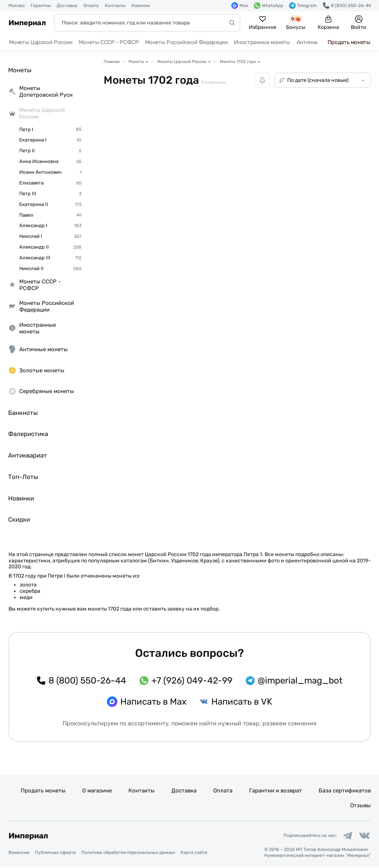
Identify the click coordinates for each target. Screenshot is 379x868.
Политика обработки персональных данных (128, 854)
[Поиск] (147, 23)
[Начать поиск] (232, 23)
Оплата (91, 6)
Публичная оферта (55, 854)
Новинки (141, 6)
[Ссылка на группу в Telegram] (346, 837)
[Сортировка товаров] (323, 80)
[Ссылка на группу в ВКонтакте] (364, 837)
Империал (27, 23)
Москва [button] (17, 6)
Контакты (115, 6)
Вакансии (19, 854)
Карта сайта (194, 854)
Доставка (67, 6)
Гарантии (41, 6)
